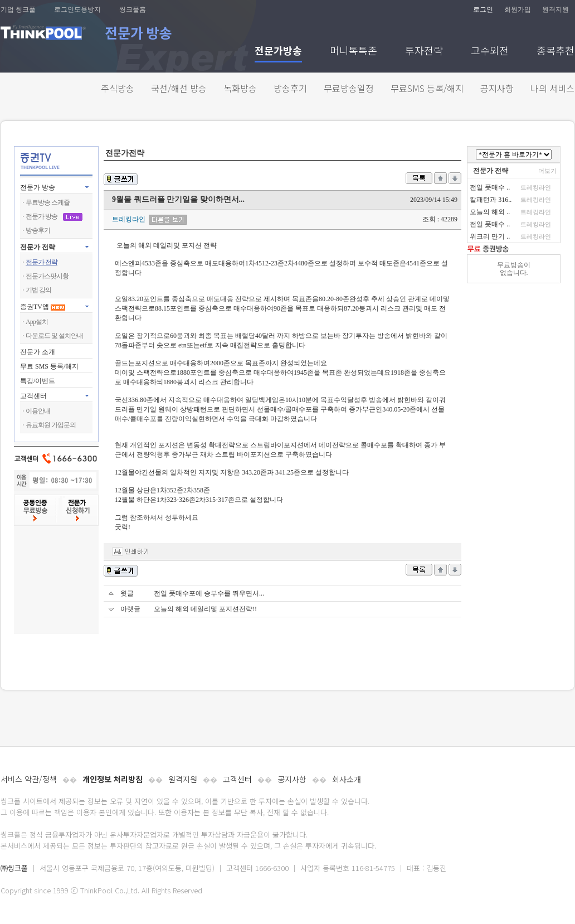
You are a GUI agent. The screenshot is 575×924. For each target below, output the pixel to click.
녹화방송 (240, 88)
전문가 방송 (38, 187)
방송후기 (290, 88)
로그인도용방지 (77, 9)
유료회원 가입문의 (51, 425)
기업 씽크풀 (18, 9)
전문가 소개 (38, 352)
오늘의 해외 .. (490, 212)
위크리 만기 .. (490, 236)
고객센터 (237, 779)
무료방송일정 (349, 88)
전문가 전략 (38, 247)
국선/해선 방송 (179, 88)
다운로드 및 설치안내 (54, 336)
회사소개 (347, 779)
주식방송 (118, 88)
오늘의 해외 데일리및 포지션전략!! (205, 609)
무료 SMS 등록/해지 (49, 366)
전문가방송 (278, 52)
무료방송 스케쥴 (48, 202)
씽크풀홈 (133, 9)
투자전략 (424, 52)
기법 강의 (38, 290)
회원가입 (518, 9)
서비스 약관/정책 (29, 779)
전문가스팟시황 (47, 276)
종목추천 (555, 52)
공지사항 (497, 88)
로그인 (483, 9)
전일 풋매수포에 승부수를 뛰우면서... (209, 593)
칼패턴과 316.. (491, 200)
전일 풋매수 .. (490, 187)
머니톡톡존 (354, 52)
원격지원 (555, 9)
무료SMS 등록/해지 (427, 88)
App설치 (37, 322)
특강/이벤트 (38, 381)
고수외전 (490, 52)
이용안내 (38, 411)
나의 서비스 (552, 88)
